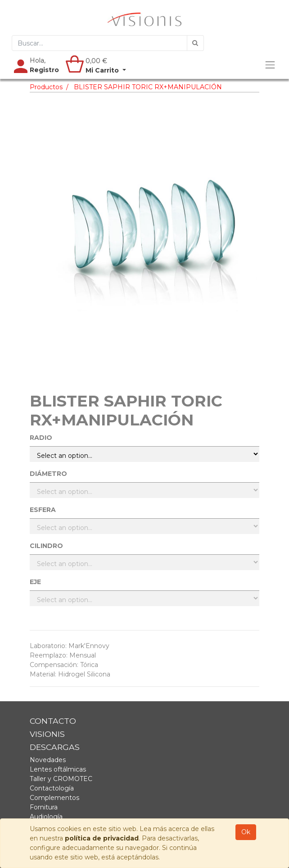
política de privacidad (102, 838)
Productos (46, 87)
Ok (246, 832)
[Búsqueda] (195, 43)
